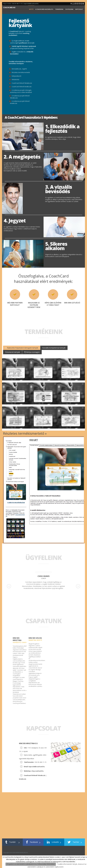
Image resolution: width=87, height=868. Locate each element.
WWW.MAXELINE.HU (78, 853)
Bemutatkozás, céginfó (19, 69)
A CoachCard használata (44, 9)
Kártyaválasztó (17, 76)
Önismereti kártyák (13, 352)
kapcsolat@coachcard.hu (31, 4)
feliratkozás (42, 775)
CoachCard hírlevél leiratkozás (22, 87)
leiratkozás (23, 779)
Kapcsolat (79, 9)
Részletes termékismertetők (21, 72)
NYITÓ (31, 9)
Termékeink (59, 9)
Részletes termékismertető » (25, 433)
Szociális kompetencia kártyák (54, 348)
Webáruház (15, 79)
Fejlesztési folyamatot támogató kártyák (22, 348)
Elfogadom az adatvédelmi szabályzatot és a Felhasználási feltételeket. (31, 864)
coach (43, 578)
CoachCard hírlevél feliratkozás (22, 83)
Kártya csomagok (32, 352)
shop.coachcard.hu (37, 771)
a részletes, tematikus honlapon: (21, 62)
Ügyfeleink (69, 9)
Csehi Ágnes (44, 576)
